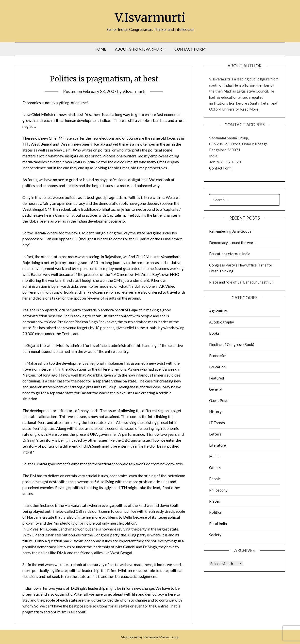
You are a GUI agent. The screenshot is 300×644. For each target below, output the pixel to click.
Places (215, 501)
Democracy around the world (233, 243)
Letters (215, 434)
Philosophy (218, 490)
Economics (218, 356)
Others (215, 468)
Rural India (218, 524)
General (216, 389)
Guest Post (218, 400)
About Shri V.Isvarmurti (141, 49)
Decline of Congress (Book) (232, 344)
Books (214, 333)
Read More (249, 109)
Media (214, 456)
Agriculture (218, 311)
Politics (215, 512)
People (215, 479)
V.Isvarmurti (150, 18)
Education (217, 367)
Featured (217, 378)
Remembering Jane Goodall (231, 231)
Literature (217, 445)
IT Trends (217, 423)
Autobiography (222, 322)
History (215, 412)
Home (100, 49)
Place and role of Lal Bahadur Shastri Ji (241, 282)
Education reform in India (230, 254)
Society (215, 535)
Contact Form (190, 49)
